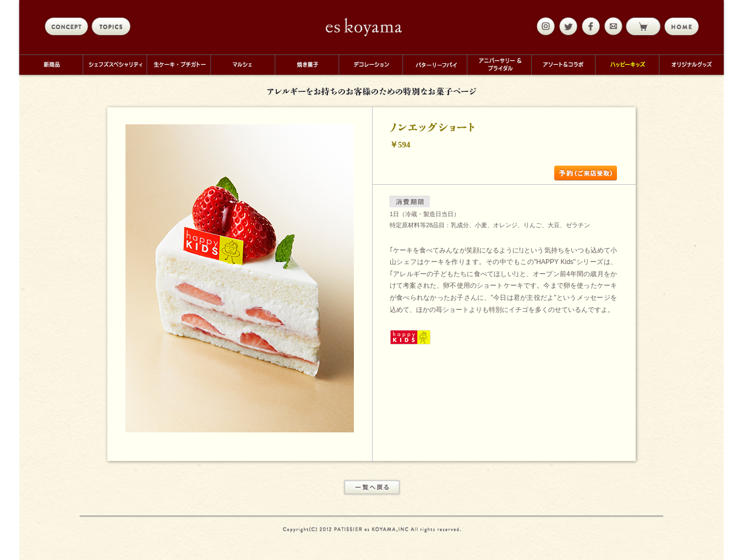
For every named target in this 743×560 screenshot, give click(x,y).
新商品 (51, 65)
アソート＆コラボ (563, 65)
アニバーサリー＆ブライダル (499, 65)
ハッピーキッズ (627, 65)
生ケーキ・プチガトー (178, 65)
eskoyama (364, 27)
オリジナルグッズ (692, 65)
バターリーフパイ (435, 65)
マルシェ (242, 65)
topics (113, 26)
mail (612, 26)
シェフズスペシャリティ (114, 65)
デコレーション (370, 65)
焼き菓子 (307, 65)
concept (66, 26)
